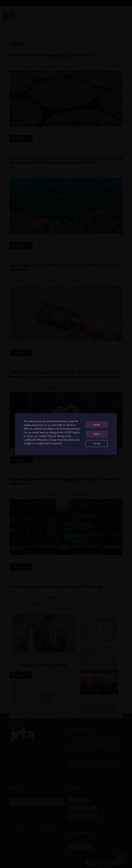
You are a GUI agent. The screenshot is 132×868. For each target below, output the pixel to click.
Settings (97, 443)
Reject (97, 434)
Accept (97, 425)
